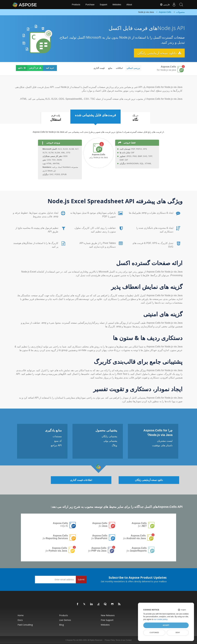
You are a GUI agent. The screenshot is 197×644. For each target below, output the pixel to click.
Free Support (107, 620)
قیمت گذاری (99, 68)
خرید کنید (50, 68)
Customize (154, 632)
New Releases (108, 615)
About (129, 5)
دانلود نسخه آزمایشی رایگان (159, 53)
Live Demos (65, 620)
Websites (117, 5)
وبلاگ (114, 445)
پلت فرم (55, 118)
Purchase (90, 5)
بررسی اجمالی (133, 68)
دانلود (22, 68)
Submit (81, 579)
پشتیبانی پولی (110, 441)
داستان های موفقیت (162, 445)
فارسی (164, 5)
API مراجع (56, 445)
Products (76, 5)
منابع (110, 68)
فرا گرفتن (35, 68)
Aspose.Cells (139, 525)
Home (21, 615)
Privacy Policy (110, 640)
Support (103, 5)
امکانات (119, 68)
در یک (136, 118)
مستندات (57, 436)
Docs (20, 620)
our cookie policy (161, 619)
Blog (61, 625)
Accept (166, 625)
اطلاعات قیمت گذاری (81, 480)
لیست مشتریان (165, 441)
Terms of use (120, 640)
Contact (129, 640)
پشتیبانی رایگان (109, 436)
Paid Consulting (25, 625)
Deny (178, 632)
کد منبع (58, 441)
